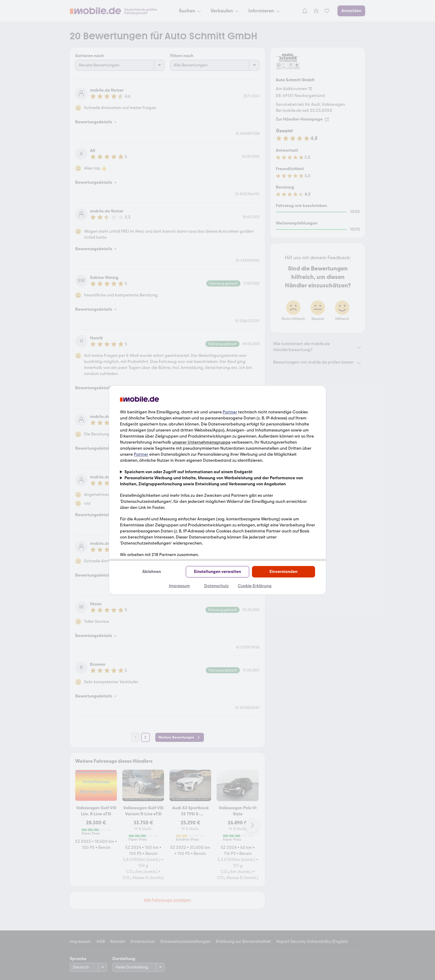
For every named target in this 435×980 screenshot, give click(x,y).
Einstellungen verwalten (217, 572)
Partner (230, 412)
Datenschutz (216, 586)
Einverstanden (284, 572)
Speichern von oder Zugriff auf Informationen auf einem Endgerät (188, 472)
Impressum (179, 586)
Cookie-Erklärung (255, 586)
